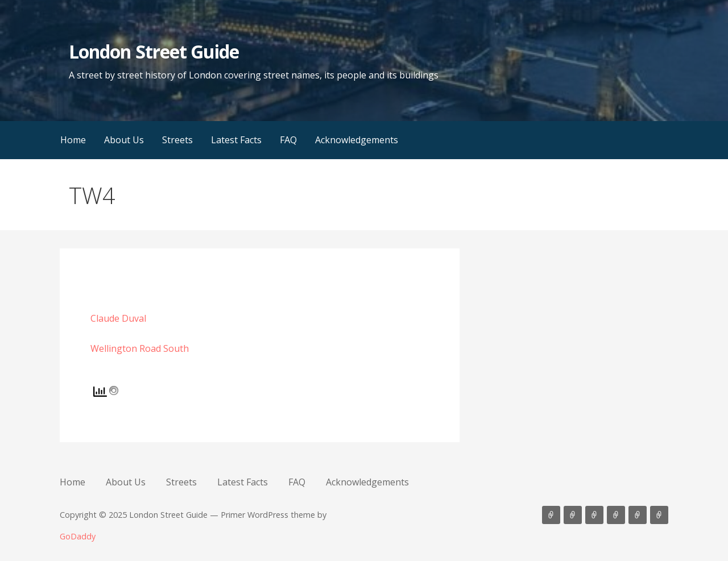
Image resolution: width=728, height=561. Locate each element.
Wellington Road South (140, 348)
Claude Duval (118, 318)
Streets (177, 140)
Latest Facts (236, 140)
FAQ (288, 140)
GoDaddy (78, 536)
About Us (124, 140)
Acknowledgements (357, 140)
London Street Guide (154, 51)
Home (73, 140)
